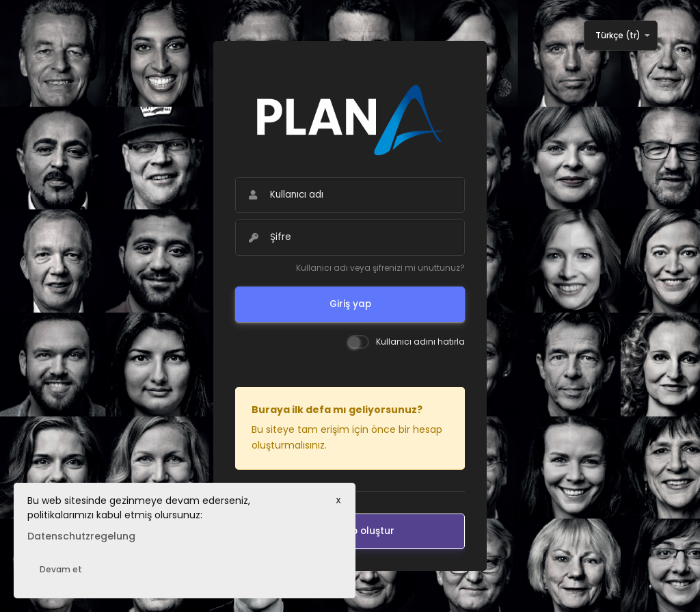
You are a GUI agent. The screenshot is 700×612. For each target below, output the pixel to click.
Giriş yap (350, 304)
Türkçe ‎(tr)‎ (618, 35)
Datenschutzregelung (81, 536)
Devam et (61, 569)
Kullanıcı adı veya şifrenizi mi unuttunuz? (380, 268)
